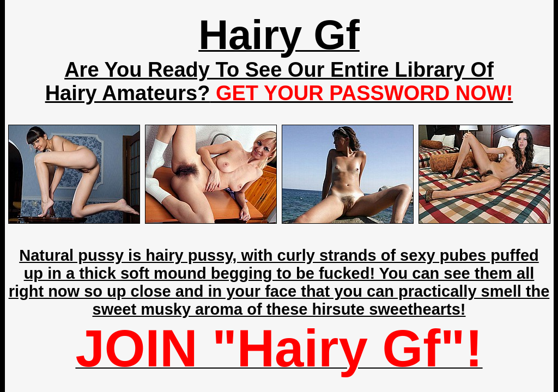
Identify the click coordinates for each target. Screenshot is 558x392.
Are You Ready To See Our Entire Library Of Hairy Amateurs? (279, 81)
